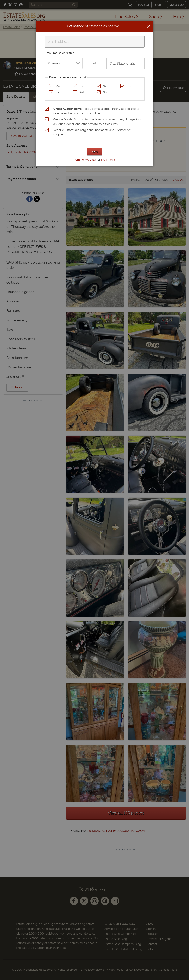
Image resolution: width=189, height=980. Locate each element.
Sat (82, 92)
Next (95, 151)
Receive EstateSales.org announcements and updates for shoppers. (92, 132)
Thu (130, 86)
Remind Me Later (85, 160)
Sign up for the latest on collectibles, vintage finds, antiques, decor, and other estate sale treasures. (98, 122)
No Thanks (108, 160)
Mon (59, 86)
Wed (106, 86)
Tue (82, 86)
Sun (106, 92)
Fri (57, 92)
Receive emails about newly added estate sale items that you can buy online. (96, 111)
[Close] (149, 26)
